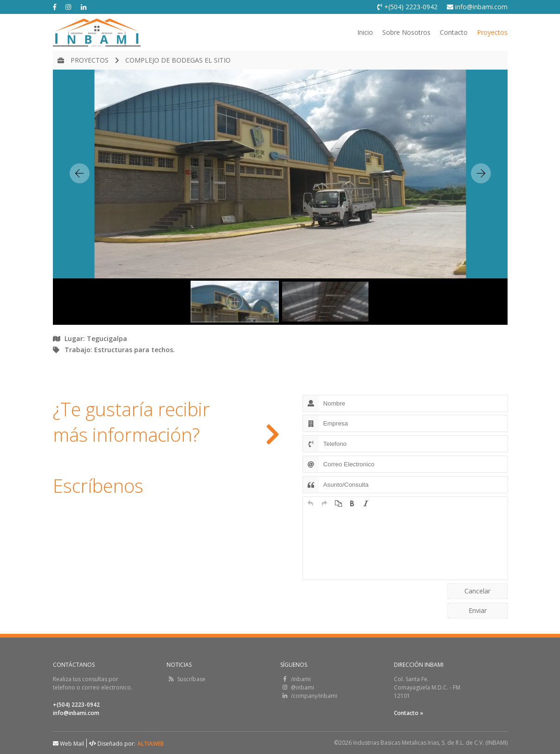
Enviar (478, 610)
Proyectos (492, 32)
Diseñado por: (112, 744)
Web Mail (68, 744)
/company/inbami (309, 696)
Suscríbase (186, 679)
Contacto (454, 32)
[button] (310, 503)
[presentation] (310, 503)
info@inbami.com (477, 7)
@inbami (297, 687)
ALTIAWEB (151, 744)
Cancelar (477, 591)
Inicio (365, 32)
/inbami (296, 679)
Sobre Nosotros (406, 32)
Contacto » (409, 713)
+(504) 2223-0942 (407, 7)
